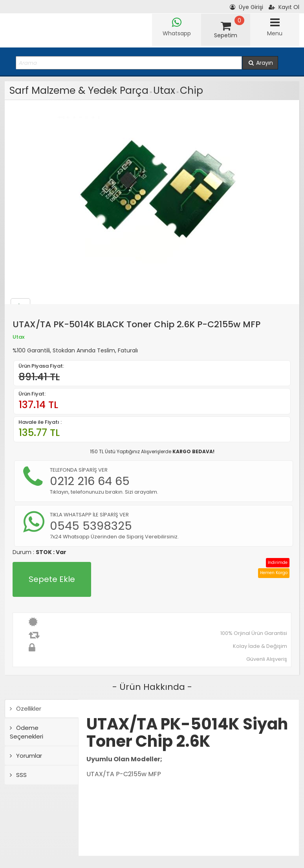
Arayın (260, 63)
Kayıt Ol (284, 7)
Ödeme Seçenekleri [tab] (27, 732)
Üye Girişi (246, 7)
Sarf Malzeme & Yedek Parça (79, 90)
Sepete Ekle (52, 579)
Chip (191, 90)
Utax (164, 90)
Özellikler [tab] (26, 708)
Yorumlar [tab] (26, 756)
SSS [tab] (18, 775)
